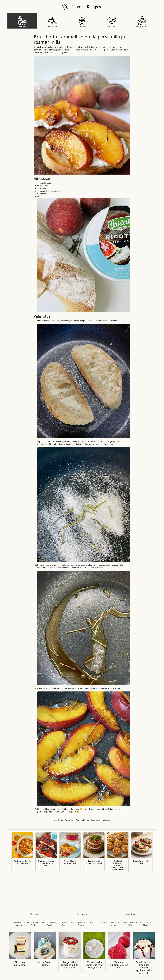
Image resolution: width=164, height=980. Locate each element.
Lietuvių (54, 922)
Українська (16, 922)
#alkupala (107, 820)
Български (82, 922)
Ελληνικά (115, 922)
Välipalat (22, 22)
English (34, 925)
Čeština (35, 922)
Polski (26, 922)
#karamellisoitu (82, 820)
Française (82, 925)
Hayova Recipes (81, 7)
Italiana (98, 925)
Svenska (133, 922)
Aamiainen (52, 22)
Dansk (150, 922)
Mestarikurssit (142, 22)
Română (44, 922)
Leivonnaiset (112, 22)
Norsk (142, 922)
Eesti (72, 922)
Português (114, 925)
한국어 (130, 925)
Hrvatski (92, 922)
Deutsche (66, 925)
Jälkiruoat (82, 22)
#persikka (69, 820)
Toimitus (34, 914)
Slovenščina (104, 922)
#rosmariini (96, 820)
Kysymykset (130, 914)
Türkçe (124, 922)
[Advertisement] (82, 891)
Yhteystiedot (82, 914)
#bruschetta (58, 820)
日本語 (146, 925)
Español (50, 925)
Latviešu (63, 922)
